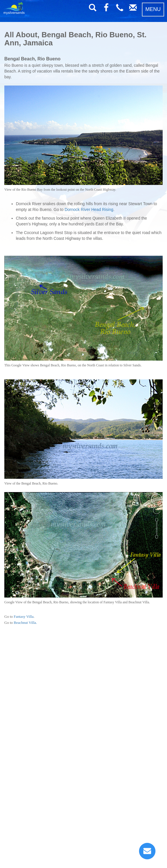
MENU (153, 9)
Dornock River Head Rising (89, 209)
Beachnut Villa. (26, 623)
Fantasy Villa (24, 616)
